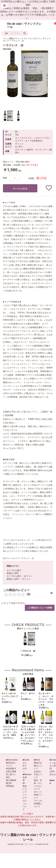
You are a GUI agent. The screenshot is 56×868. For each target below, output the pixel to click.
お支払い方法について (38, 774)
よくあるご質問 (53, 766)
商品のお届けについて (38, 766)
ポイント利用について (38, 795)
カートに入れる (20, 189)
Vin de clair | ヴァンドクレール (24, 25)
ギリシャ (26, 579)
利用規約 (10, 786)
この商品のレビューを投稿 (40, 608)
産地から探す (13, 573)
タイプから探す (14, 570)
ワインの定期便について (38, 803)
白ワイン (28, 576)
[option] (26, 74)
